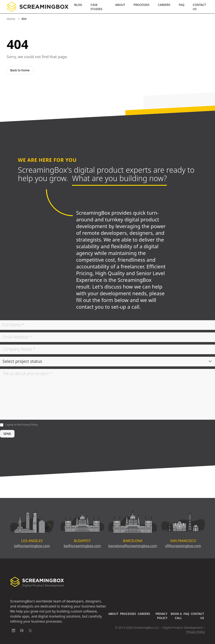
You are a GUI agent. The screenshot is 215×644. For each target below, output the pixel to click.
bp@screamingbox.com (82, 546)
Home (11, 19)
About (120, 5)
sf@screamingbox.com (183, 546)
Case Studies (96, 7)
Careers (164, 5)
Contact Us (199, 7)
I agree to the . (22, 425)
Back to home (20, 70)
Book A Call (176, 616)
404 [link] (24, 19)
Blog (78, 5)
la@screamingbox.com (32, 546)
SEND (7, 434)
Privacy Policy (29, 425)
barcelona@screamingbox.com (133, 546)
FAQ (182, 5)
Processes (142, 5)
